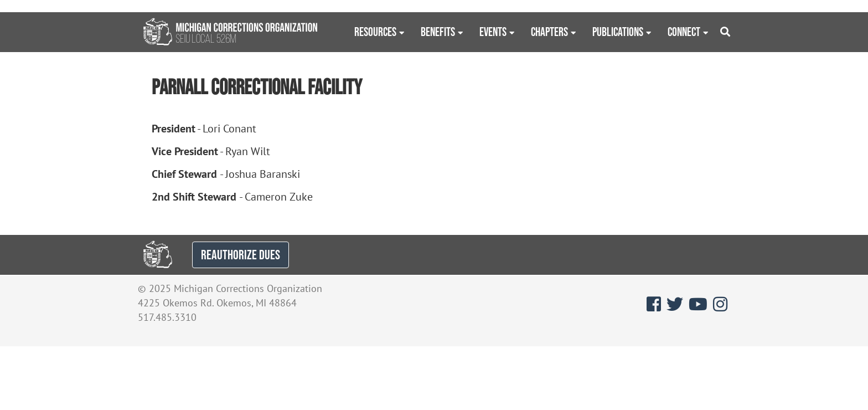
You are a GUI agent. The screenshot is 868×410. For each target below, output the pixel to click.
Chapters (549, 32)
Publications (618, 32)
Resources (375, 32)
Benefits (438, 32)
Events (493, 32)
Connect (684, 32)
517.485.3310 (167, 317)
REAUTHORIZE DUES (241, 255)
